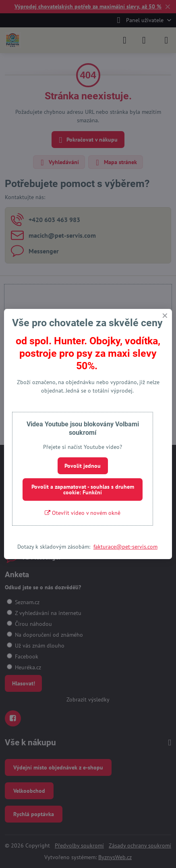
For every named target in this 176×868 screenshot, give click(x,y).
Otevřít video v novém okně (83, 513)
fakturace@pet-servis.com (125, 547)
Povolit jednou (83, 466)
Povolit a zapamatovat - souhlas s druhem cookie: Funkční (83, 490)
